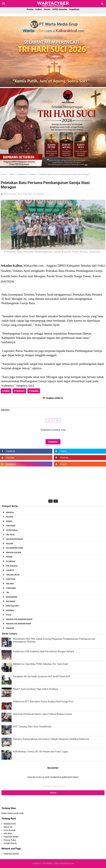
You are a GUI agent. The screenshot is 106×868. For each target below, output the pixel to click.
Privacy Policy (10, 840)
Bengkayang (12, 597)
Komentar (53, 442)
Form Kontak (9, 830)
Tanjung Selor (13, 575)
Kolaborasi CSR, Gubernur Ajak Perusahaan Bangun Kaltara (44, 651)
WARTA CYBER (53, 863)
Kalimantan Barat (15, 539)
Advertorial (12, 530)
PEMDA (9, 521)
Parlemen (11, 526)
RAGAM (9, 557)
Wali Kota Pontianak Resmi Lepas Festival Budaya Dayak (42, 714)
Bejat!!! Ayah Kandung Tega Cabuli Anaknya (36, 689)
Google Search (10, 843)
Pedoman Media (11, 837)
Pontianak (11, 588)
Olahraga (11, 561)
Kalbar (39, 9)
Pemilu (47, 9)
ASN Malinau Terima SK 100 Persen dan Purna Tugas (40, 752)
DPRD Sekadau (60, 9)
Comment (40, 194)
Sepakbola (74, 9)
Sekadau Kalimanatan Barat (19, 619)
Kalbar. (10, 544)
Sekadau (10, 512)
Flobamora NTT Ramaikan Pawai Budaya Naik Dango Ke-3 (43, 702)
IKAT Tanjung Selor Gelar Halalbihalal (32, 727)
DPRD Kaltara (12, 606)
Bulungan (11, 601)
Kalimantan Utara (15, 548)
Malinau (10, 584)
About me (8, 827)
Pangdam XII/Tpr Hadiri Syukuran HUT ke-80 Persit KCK (42, 676)
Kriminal (10, 610)
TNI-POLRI (10, 535)
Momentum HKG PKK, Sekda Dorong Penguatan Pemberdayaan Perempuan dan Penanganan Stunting (54, 640)
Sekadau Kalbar (14, 553)
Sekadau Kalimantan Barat (19, 624)
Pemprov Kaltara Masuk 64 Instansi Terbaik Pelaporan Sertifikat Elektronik (51, 739)
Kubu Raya (11, 579)
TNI (7, 593)
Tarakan (10, 628)
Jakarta (10, 570)
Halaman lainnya (11, 854)
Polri (9, 615)
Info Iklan (8, 833)
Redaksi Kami (10, 824)
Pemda (30, 9)
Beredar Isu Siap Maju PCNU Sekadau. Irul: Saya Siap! (41, 664)
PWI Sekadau (12, 566)
